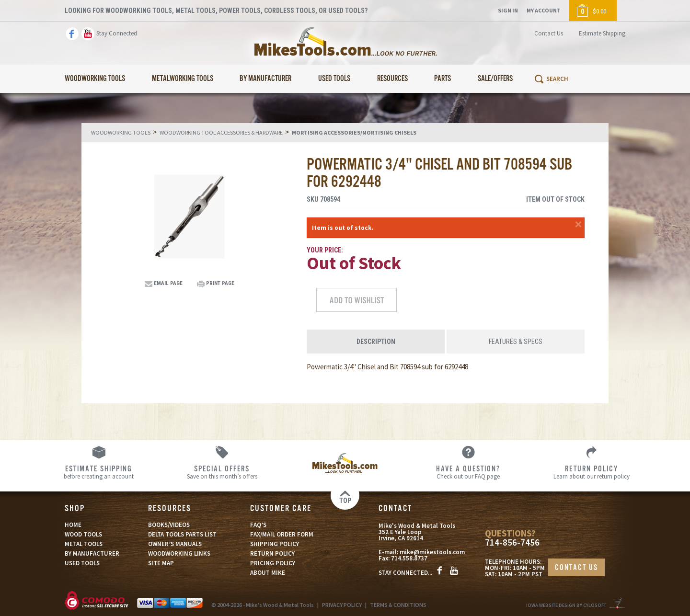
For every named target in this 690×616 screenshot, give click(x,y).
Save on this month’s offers (222, 472)
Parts (443, 79)
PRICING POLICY (273, 563)
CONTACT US (576, 568)
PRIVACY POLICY (342, 605)
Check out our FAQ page (468, 472)
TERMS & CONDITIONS (398, 605)
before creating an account (99, 472)
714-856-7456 (512, 542)
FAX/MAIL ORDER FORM (282, 534)
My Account (544, 10)
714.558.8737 (409, 558)
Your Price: (325, 250)
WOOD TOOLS (83, 534)
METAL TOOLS (84, 544)
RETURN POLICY (272, 553)
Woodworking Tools (95, 79)
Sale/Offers (495, 79)
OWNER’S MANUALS (175, 544)
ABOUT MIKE (268, 573)
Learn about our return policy (592, 472)
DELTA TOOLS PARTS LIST (182, 534)
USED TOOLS (82, 563)
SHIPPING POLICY (275, 544)
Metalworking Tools (183, 79)
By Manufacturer (265, 79)
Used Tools (334, 79)
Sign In (508, 10)
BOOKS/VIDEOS (169, 525)
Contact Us (549, 33)
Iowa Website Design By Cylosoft (566, 605)
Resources (392, 79)
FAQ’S (258, 525)
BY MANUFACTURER (92, 553)
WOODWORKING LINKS (179, 553)
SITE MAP (161, 563)
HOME (73, 525)
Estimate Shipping (602, 33)
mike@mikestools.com (432, 552)
